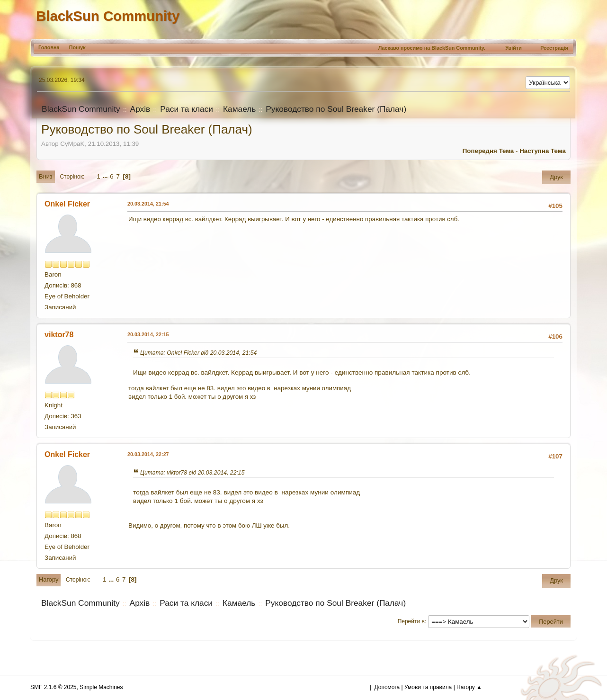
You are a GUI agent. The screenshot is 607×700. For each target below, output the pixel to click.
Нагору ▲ (469, 687)
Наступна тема (543, 151)
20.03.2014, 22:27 (148, 454)
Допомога (387, 687)
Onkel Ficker (67, 204)
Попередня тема (488, 151)
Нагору (49, 579)
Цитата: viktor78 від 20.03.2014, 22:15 (192, 473)
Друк (556, 177)
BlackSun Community (108, 16)
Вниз (46, 176)
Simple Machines (101, 687)
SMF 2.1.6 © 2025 (53, 687)
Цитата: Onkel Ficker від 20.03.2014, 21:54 (198, 353)
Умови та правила (428, 687)
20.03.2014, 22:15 (148, 334)
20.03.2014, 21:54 (148, 204)
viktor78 (59, 335)
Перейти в (411, 621)
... (106, 176)
